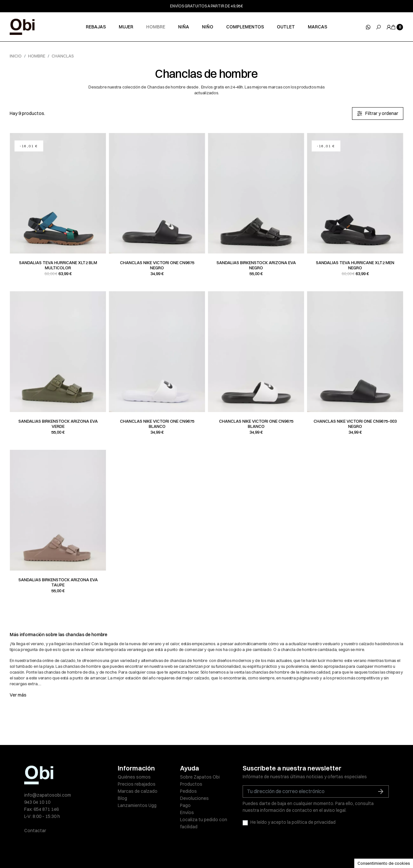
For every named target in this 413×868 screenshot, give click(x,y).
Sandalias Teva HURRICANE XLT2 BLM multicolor (58, 265)
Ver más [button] (18, 695)
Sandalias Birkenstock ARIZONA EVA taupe (58, 582)
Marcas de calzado (138, 791)
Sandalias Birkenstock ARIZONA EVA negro (256, 265)
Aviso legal (129, 849)
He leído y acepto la (293, 822)
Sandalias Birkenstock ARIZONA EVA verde (58, 424)
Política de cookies (216, 849)
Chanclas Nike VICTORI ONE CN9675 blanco (157, 424)
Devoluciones (194, 798)
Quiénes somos (134, 777)
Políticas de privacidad (168, 849)
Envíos (187, 812)
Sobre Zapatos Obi (200, 777)
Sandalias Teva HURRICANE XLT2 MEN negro (355, 265)
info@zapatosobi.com (48, 795)
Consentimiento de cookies (384, 863)
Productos (191, 784)
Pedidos (188, 791)
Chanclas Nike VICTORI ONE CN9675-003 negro (355, 424)
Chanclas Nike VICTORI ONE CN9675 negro (157, 265)
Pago (185, 805)
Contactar (35, 831)
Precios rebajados (137, 784)
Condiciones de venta (263, 849)
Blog (122, 798)
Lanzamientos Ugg (137, 805)
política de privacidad (314, 822)
